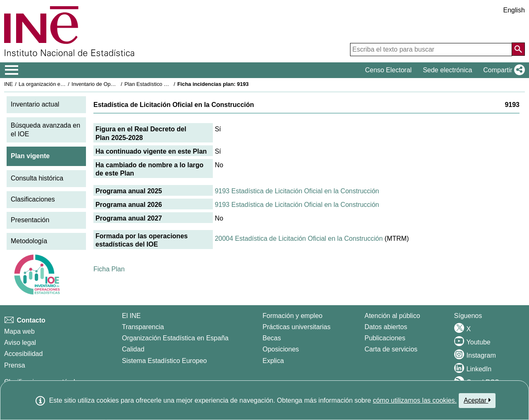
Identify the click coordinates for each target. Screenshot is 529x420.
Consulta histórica (37, 178)
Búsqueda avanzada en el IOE (45, 130)
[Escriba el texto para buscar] (431, 50)
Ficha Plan (109, 269)
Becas (272, 338)
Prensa (15, 365)
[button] (502, 70)
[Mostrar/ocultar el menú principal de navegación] (12, 70)
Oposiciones (281, 349)
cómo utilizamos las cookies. (415, 400)
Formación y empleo (292, 316)
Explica (273, 361)
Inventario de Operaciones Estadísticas (118, 84)
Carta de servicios (391, 349)
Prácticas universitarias (297, 327)
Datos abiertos (386, 327)
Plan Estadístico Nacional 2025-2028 (168, 84)
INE (8, 84)
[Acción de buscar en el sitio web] (518, 49)
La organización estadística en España (64, 84)
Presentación (30, 220)
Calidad (133, 349)
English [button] (514, 10)
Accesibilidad (23, 354)
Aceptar (477, 400)
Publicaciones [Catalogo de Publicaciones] (385, 338)
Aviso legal (20, 343)
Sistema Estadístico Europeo (164, 361)
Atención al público (392, 316)
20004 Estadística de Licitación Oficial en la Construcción (299, 238)
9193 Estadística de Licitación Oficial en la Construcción (297, 191)
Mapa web (19, 331)
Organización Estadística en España (175, 338)
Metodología (29, 241)
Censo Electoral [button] (388, 70)
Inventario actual (35, 104)
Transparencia (143, 327)
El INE (131, 316)
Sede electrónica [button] (447, 70)
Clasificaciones (33, 199)
